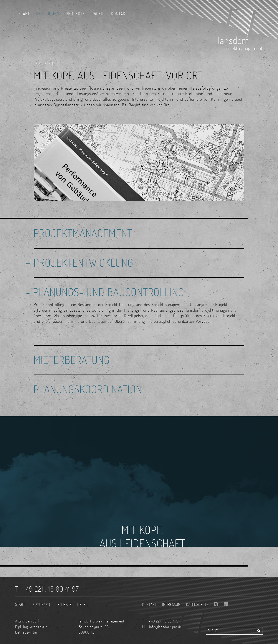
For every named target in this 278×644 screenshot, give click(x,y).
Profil (98, 13)
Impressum (171, 605)
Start (24, 13)
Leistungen (48, 13)
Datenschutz (197, 605)
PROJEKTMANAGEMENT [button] (83, 233)
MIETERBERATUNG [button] (72, 360)
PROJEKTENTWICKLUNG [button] (83, 263)
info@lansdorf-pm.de (166, 627)
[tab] (139, 233)
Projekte (75, 13)
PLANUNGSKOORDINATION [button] (88, 389)
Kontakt (119, 13)
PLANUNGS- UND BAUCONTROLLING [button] (108, 292)
